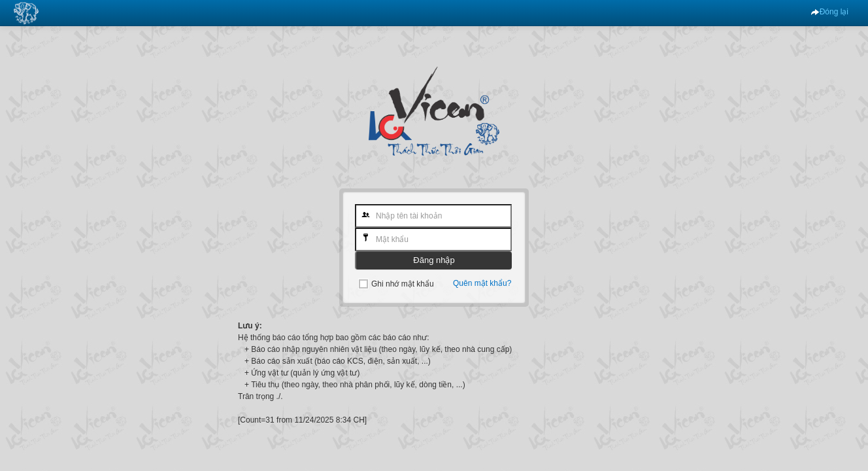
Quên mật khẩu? (482, 283)
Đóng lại (829, 12)
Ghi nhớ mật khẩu (403, 284)
